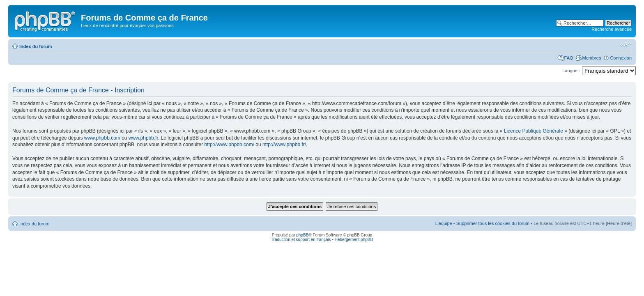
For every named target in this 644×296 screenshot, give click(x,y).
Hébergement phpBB (354, 240)
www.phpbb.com (102, 138)
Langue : (571, 71)
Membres (592, 58)
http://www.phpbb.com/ (229, 145)
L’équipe (444, 223)
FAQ (569, 58)
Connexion (621, 58)
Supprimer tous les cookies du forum (493, 223)
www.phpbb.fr (143, 138)
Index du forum (36, 46)
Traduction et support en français (301, 240)
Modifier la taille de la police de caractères (626, 45)
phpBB (302, 235)
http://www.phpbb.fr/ (284, 145)
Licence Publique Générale (534, 131)
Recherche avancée (612, 29)
